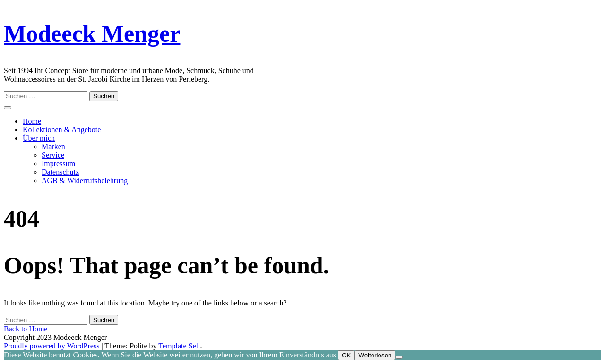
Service (53, 155)
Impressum (58, 164)
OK (346, 355)
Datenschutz (60, 172)
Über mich (39, 138)
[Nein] (399, 357)
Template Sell (179, 346)
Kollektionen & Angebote (62, 130)
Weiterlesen (375, 355)
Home (32, 121)
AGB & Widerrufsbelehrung (85, 181)
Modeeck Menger (92, 34)
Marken (53, 147)
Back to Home (26, 329)
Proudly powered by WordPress (52, 346)
